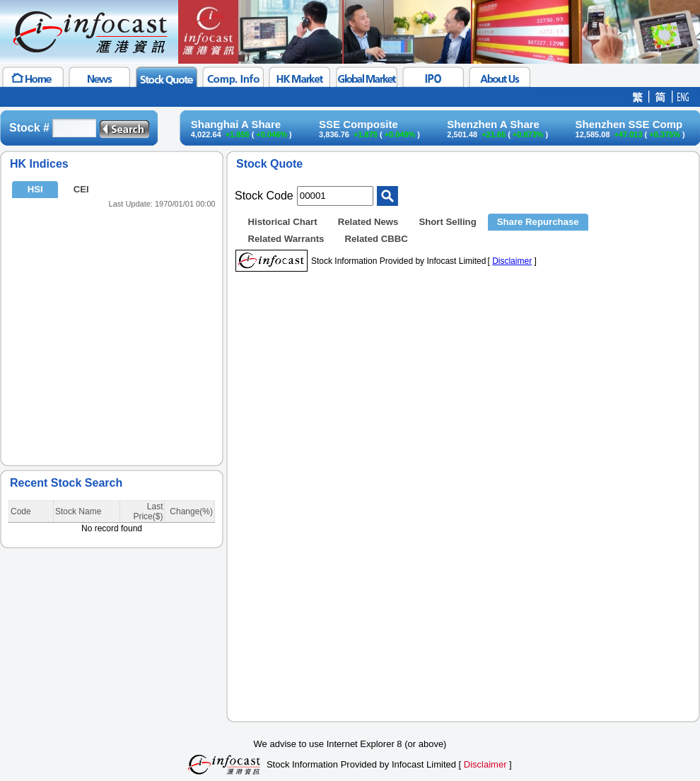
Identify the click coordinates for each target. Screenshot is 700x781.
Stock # (29, 128)
